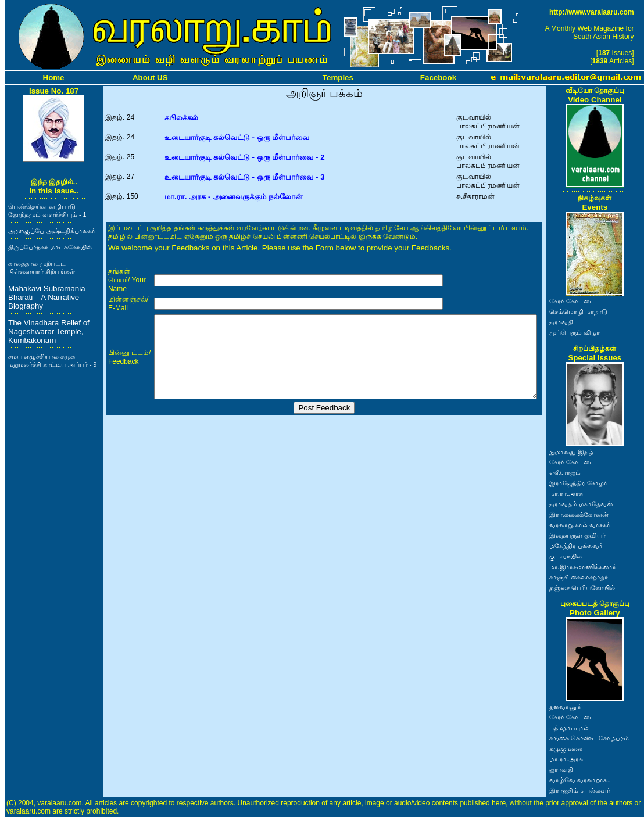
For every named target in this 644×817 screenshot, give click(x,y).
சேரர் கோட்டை (572, 301)
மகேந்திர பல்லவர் (576, 546)
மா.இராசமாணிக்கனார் (583, 567)
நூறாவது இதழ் (571, 451)
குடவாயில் (566, 556)
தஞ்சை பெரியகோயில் (582, 587)
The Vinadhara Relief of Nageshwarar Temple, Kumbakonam (49, 332)
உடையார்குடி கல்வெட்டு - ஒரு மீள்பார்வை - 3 (245, 177)
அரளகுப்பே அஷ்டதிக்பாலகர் (52, 231)
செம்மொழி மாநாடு (578, 311)
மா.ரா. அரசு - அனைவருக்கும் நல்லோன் (234, 197)
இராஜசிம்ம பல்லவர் (580, 790)
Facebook (438, 78)
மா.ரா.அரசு (566, 493)
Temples (338, 78)
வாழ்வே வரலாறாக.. (580, 780)
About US (150, 78)
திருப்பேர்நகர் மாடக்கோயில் (50, 247)
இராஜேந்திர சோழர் (578, 483)
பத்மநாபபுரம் (569, 728)
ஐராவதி (561, 322)
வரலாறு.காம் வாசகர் (580, 525)
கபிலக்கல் (181, 118)
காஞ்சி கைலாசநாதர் (579, 577)
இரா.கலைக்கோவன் (579, 514)
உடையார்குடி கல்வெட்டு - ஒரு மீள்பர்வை (237, 137)
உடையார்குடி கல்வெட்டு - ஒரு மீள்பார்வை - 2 (245, 157)
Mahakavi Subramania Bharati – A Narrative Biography (47, 297)
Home (54, 78)
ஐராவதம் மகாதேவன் (581, 504)
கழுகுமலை (566, 748)
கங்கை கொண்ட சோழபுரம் (589, 738)
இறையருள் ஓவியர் (577, 535)
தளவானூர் (565, 707)
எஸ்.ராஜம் (565, 472)
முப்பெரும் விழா (575, 332)
